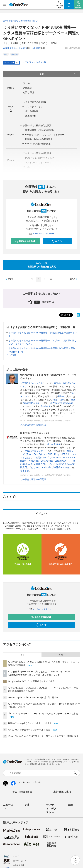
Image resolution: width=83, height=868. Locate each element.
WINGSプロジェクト (33, 383)
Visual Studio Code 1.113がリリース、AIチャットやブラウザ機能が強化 (43, 736)
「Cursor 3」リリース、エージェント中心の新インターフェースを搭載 (43, 714)
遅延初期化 (31, 116)
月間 (61, 655)
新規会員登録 (25, 241)
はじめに (27, 83)
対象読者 (27, 88)
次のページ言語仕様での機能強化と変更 (41, 265)
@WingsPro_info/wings (62, 403)
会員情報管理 (19, 865)
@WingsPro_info (31, 403)
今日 (22, 655)
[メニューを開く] (5, 5)
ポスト (66, 315)
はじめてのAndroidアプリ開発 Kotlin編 (50, 467)
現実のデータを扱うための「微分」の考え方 (30, 723)
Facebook (45, 406)
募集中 (61, 396)
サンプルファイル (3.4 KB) (33, 62)
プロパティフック (34, 107)
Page (11, 88)
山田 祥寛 (36, 48)
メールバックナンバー (41, 234)
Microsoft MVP (54, 444)
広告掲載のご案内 (62, 792)
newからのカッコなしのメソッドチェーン (46, 135)
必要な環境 (29, 92)
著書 (55, 400)
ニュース (8, 807)
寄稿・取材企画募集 (22, 792)
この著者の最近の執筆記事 (33, 425)
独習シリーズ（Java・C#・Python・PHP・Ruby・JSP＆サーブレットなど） (48, 454)
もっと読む (12, 355)
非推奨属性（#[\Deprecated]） (40, 130)
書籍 (72, 805)
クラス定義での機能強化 (35, 102)
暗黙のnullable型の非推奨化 (39, 139)
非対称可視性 (32, 111)
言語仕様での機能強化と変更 (37, 125)
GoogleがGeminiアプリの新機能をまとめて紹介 (32, 681)
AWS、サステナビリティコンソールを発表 (29, 730)
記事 (62, 400)
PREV (9, 279)
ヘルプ (16, 857)
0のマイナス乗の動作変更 (38, 144)
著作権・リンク (20, 861)
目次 (58, 74)
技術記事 (15, 54)
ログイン (57, 241)
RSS (73, 400)
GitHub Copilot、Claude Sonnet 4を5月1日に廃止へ (33, 697)
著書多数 (25, 471)
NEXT (74, 279)
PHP (6, 54)
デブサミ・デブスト (51, 809)
